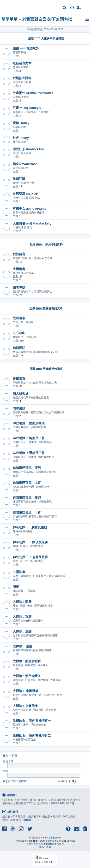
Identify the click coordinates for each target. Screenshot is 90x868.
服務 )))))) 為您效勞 (26, 48)
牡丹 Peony (21, 138)
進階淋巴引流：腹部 (27, 497)
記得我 (64, 781)
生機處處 (19, 269)
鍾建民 (27, 820)
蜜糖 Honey (21, 123)
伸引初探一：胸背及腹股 (30, 527)
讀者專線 (19, 287)
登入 (5, 756)
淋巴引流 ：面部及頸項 (29, 423)
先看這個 (19, 318)
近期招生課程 (22, 78)
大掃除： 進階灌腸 (26, 691)
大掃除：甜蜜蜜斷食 (27, 661)
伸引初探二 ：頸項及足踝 (30, 542)
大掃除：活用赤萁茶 (27, 676)
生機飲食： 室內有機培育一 (32, 720)
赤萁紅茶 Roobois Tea (28, 149)
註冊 (15, 756)
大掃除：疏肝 (22, 601)
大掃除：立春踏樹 (25, 706)
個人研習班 (21, 393)
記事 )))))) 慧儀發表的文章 (46, 308)
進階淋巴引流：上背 (27, 482)
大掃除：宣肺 (22, 616)
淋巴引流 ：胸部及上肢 (29, 438)
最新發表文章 (22, 63)
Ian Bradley (55, 838)
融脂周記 (19, 348)
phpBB (32, 841)
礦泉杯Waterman (25, 164)
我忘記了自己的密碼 (15, 781)
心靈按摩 (19, 572)
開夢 (16, 587)
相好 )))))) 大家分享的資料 (46, 244)
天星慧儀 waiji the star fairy (32, 223)
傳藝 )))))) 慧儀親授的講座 (46, 369)
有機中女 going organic (29, 208)
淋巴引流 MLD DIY (26, 193)
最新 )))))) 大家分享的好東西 (46, 38)
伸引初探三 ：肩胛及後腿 (30, 557)
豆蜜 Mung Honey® (27, 108)
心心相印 (19, 333)
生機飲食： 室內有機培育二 (32, 735)
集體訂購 (19, 179)
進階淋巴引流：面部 (27, 468)
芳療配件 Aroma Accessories (33, 93)
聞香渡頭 (19, 408)
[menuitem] (65, 8)
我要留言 (19, 254)
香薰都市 (19, 378)
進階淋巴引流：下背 (27, 512)
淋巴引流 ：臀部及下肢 (29, 453)
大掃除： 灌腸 (22, 646)
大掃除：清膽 (22, 631)
